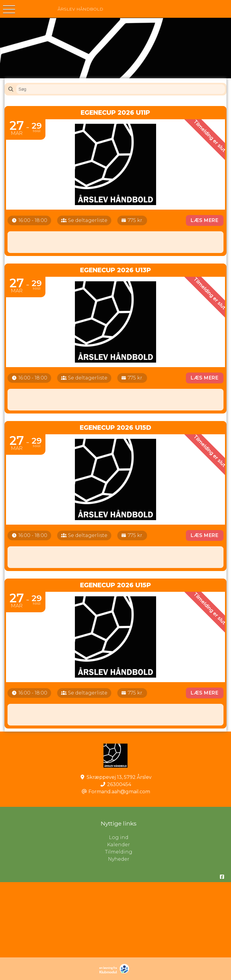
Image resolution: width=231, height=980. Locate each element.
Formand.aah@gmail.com (119, 792)
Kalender (119, 845)
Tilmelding (119, 852)
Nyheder (119, 859)
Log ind (170, 838)
